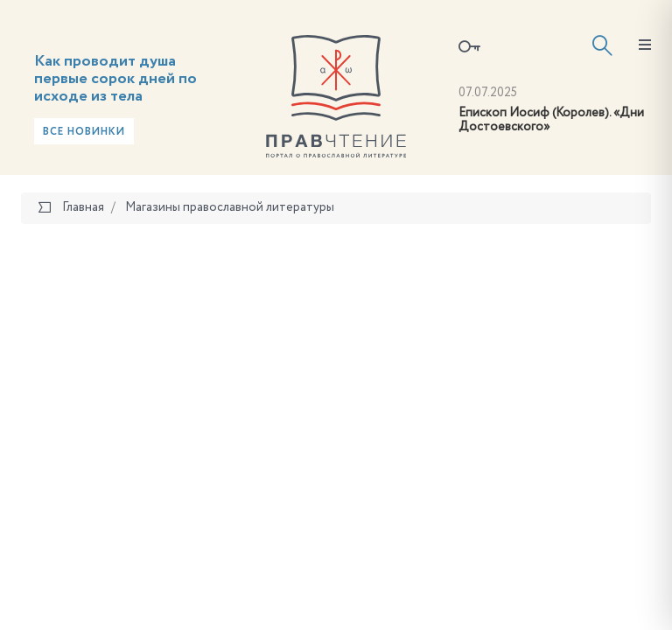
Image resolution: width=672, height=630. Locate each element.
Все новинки (84, 132)
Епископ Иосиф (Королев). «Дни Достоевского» (551, 120)
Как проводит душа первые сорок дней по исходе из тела (115, 79)
